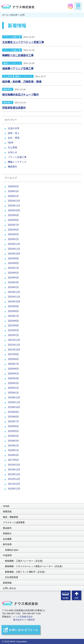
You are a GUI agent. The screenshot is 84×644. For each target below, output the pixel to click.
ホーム (5, 15)
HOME (6, 506)
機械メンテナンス (12, 63)
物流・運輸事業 (11, 517)
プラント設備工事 (12, 37)
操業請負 (7, 511)
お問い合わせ (9, 588)
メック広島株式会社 (23, 617)
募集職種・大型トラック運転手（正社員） (26, 572)
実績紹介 (7, 533)
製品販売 (7, 528)
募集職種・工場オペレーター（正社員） (25, 561)
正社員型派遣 (11, 577)
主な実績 (8, 76)
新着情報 (7, 583)
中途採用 (7, 555)
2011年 (14, 15)
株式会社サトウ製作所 (24, 620)
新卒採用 (7, 544)
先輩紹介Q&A (12, 550)
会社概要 (7, 539)
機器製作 (8, 89)
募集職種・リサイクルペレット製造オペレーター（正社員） (34, 566)
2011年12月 (14, 484)
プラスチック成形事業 (14, 522)
